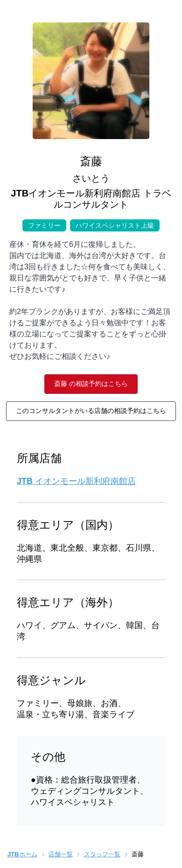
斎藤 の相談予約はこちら (91, 384)
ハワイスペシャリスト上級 (112, 224)
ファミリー (44, 224)
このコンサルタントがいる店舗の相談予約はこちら (91, 411)
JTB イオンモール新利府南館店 (76, 481)
